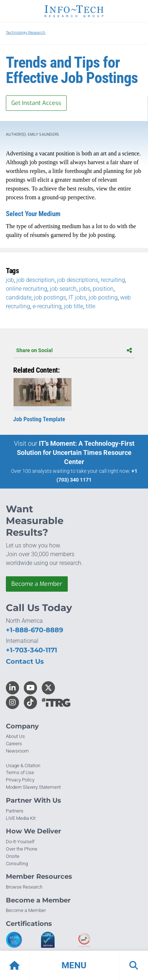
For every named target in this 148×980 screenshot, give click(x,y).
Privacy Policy (20, 780)
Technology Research (26, 32)
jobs (85, 289)
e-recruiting (47, 306)
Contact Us (25, 661)
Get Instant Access (36, 103)
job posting (103, 297)
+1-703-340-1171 (32, 650)
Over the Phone (22, 849)
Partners (15, 811)
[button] (74, 965)
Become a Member (37, 584)
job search (63, 289)
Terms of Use (20, 772)
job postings (50, 297)
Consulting (17, 864)
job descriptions (78, 280)
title (90, 306)
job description (36, 280)
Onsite (13, 856)
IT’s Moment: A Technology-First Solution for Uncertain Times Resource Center (76, 453)
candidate (19, 297)
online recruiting (27, 289)
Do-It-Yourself (20, 842)
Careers (14, 744)
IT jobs (77, 297)
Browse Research (24, 887)
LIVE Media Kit (21, 818)
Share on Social (74, 350)
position (103, 289)
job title (74, 306)
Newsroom (17, 751)
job (10, 280)
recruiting (113, 280)
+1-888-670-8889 (34, 630)
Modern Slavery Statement (33, 787)
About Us (15, 736)
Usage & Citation (23, 766)
